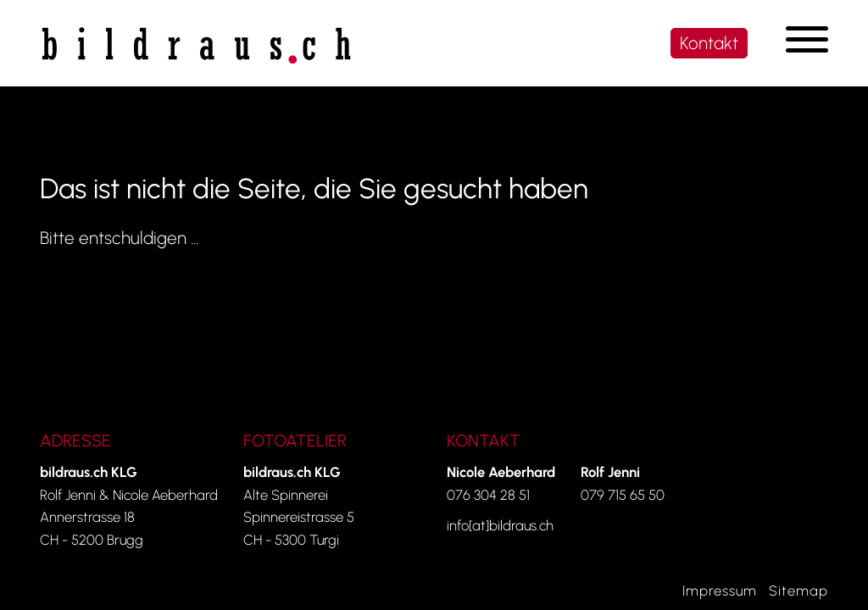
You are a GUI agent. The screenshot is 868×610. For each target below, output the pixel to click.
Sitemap (798, 591)
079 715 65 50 (623, 495)
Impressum (720, 591)
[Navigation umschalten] (807, 39)
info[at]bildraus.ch (500, 525)
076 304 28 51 (488, 495)
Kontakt (709, 43)
